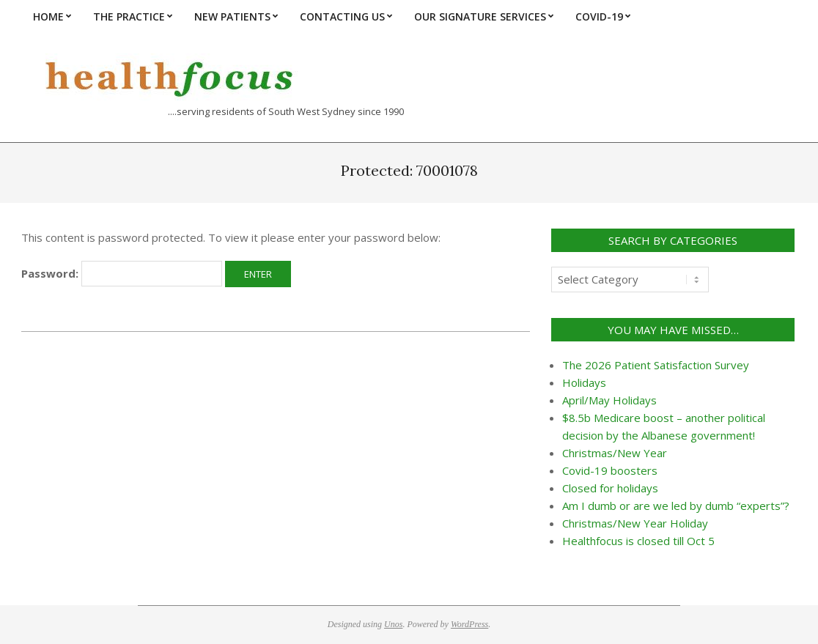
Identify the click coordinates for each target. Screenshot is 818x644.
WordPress (469, 624)
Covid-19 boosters (610, 470)
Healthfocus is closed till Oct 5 (638, 541)
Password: (122, 274)
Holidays (584, 382)
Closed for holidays (610, 488)
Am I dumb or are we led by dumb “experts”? (676, 506)
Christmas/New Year (615, 453)
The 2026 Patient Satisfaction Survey (656, 365)
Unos (393, 624)
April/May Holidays (609, 400)
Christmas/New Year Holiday (635, 523)
